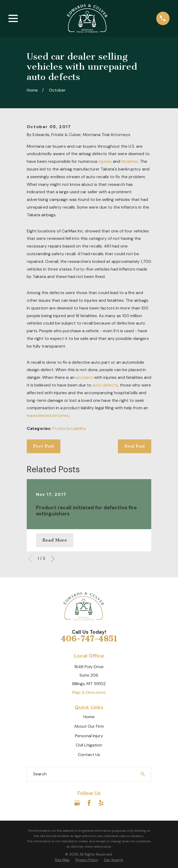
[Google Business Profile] (77, 803)
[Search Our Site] (143, 774)
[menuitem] (62, 860)
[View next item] (53, 559)
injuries (105, 161)
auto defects (105, 385)
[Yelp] (101, 803)
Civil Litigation (89, 745)
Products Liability (69, 428)
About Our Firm (89, 726)
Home (89, 717)
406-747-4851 (89, 639)
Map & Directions (89, 692)
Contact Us (89, 755)
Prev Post (44, 446)
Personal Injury (89, 736)
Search (40, 774)
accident (84, 377)
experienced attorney (48, 415)
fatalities (130, 161)
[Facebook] (89, 803)
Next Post (135, 446)
